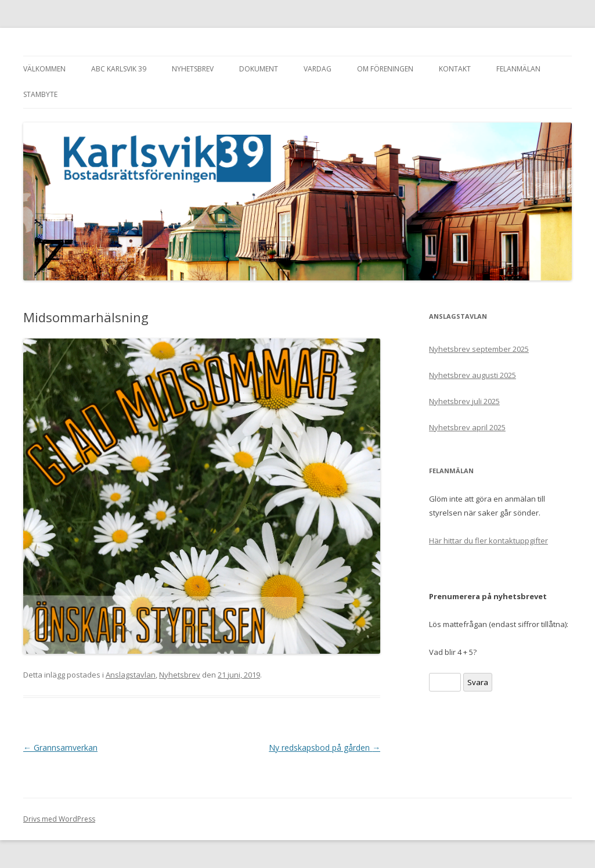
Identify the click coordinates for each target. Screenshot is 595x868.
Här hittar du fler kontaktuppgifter (488, 541)
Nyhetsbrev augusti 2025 (473, 375)
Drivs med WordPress (59, 819)
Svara (478, 682)
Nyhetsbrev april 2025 (467, 427)
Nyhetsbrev (193, 69)
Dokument (259, 69)
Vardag (318, 69)
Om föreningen (385, 69)
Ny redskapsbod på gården (324, 748)
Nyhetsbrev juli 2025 (464, 401)
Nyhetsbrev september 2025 (479, 349)
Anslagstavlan (131, 675)
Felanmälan (518, 69)
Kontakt (455, 69)
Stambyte (40, 94)
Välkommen (44, 69)
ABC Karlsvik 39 (119, 69)
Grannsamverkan (60, 748)
